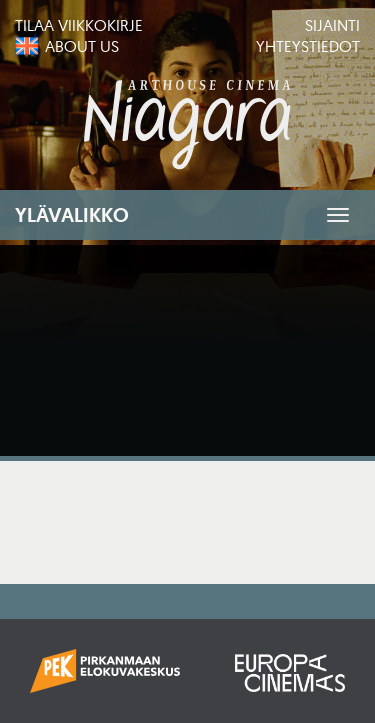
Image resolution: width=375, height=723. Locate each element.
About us (82, 46)
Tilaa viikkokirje (79, 25)
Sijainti (332, 25)
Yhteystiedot (308, 46)
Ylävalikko (72, 215)
